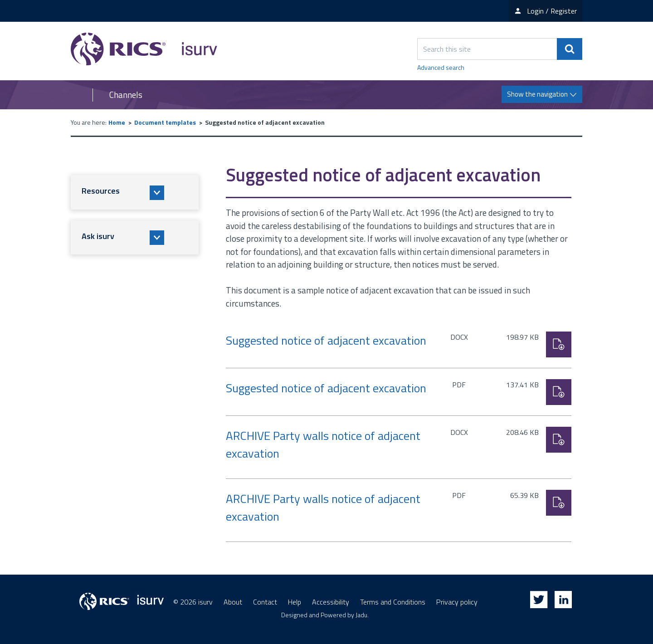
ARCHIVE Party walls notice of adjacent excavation (323, 444)
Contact (265, 602)
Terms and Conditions (393, 602)
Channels (126, 95)
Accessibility (331, 602)
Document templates (165, 122)
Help (295, 602)
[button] (135, 192)
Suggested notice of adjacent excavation (326, 340)
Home (117, 122)
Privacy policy (457, 602)
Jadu (361, 615)
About (233, 602)
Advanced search (441, 67)
